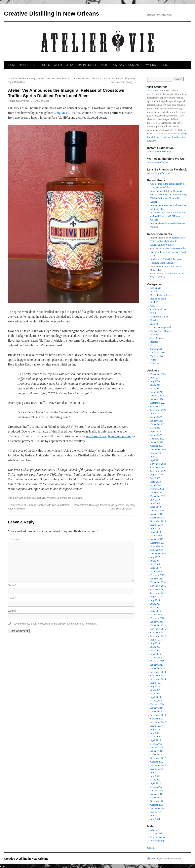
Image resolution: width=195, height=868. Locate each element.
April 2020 (156, 482)
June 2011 (155, 819)
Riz (152, 345)
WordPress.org (157, 841)
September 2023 (158, 410)
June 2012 (155, 776)
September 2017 (158, 554)
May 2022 (155, 428)
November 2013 (158, 715)
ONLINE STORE (87, 65)
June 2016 (155, 604)
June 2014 (155, 690)
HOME (12, 65)
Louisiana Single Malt (161, 327)
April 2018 (156, 532)
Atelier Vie (40, 498)
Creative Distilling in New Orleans (52, 13)
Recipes (154, 342)
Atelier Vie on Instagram (159, 152)
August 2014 (157, 683)
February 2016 (157, 618)
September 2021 (158, 449)
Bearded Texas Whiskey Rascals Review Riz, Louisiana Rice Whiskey (168, 241)
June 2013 (155, 733)
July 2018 (155, 528)
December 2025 (158, 374)
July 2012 (155, 772)
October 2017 (157, 550)
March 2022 (156, 435)
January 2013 (157, 751)
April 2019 (156, 507)
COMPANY (118, 65)
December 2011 (158, 798)
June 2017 (155, 561)
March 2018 (156, 536)
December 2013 (158, 711)
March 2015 (156, 658)
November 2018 (158, 521)
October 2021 (157, 446)
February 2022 (157, 439)
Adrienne (155, 259)
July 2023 (155, 414)
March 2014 (156, 701)
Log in (154, 830)
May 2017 (155, 564)
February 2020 (157, 489)
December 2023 (158, 403)
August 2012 (157, 769)
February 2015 (157, 661)
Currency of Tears (159, 309)
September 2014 (158, 679)
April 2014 (156, 697)
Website (12, 611)
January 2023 (157, 421)
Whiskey (51, 498)
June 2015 (155, 647)
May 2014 (155, 694)
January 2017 (157, 579)
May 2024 (155, 388)
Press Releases (157, 338)
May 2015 (155, 650)
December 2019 (158, 496)
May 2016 (155, 607)
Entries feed (156, 834)
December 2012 (158, 755)
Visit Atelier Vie (155, 91)
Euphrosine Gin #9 (159, 317)
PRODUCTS (27, 65)
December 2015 (158, 625)
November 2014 (158, 672)
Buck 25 (154, 302)
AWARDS (150, 65)
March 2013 (156, 744)
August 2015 (157, 640)
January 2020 (157, 493)
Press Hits (155, 335)
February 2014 (157, 704)
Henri (153, 320)
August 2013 (157, 726)
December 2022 (158, 424)
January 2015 (157, 665)
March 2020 (156, 485)
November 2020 (158, 464)
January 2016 (157, 622)
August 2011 (156, 812)
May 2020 (155, 478)
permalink (77, 498)
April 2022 (156, 432)
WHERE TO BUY (64, 65)
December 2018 (158, 518)
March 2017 (156, 571)
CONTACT (135, 65)
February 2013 (157, 747)
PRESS (164, 65)
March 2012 (156, 787)
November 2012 (158, 758)
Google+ (151, 848)
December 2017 (158, 543)
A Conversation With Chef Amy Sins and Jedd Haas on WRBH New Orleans (168, 216)
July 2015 (155, 643)
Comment (14, 540)
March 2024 (156, 392)
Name (12, 585)
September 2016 (158, 593)
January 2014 (157, 708)
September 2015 (158, 636)
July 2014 (155, 686)
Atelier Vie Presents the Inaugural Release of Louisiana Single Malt (169, 252)
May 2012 (155, 780)
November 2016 (158, 586)
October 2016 (157, 589)
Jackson (154, 324)
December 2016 (158, 582)
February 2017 (157, 575)
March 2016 (156, 615)
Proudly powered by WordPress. (167, 859)
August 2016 (157, 597)
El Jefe (154, 313)
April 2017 (156, 568)
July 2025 (155, 378)
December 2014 (158, 668)
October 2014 (157, 676)
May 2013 (155, 737)
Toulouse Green (158, 353)
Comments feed (158, 837)
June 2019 (155, 503)
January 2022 (157, 442)
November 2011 (158, 801)
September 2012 (158, 765)
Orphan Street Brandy (161, 331)
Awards (154, 292)
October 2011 (157, 805)
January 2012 (157, 794)
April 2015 (156, 654)
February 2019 (157, 510)
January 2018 (157, 539)
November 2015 (158, 629)
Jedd (47, 101)
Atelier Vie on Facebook (159, 173)
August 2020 (157, 475)
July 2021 (155, 457)
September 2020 (158, 471)
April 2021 (156, 460)
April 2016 (156, 611)
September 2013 (158, 722)
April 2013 (156, 740)
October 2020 (157, 467)
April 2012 (156, 783)
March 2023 (156, 417)
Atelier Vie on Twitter (158, 162)
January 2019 (157, 514)
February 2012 (157, 790)
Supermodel (156, 349)
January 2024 (157, 399)
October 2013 (157, 719)
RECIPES (44, 65)
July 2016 (155, 600)
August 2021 (157, 453)
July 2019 (155, 500)
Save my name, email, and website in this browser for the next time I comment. (55, 624)
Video (153, 360)
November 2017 (158, 546)
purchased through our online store (108, 436)
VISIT (104, 65)
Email (12, 598)
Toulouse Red (157, 356)
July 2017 (155, 557)
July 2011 (155, 816)
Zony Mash (61, 113)
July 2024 (155, 381)
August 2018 (157, 525)
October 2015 (157, 633)
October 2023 (157, 406)
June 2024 (155, 385)
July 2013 (155, 729)
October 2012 (157, 762)
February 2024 (157, 396)
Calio (153, 306)
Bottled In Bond (158, 299)
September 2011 (158, 808)
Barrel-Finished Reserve (162, 295)
